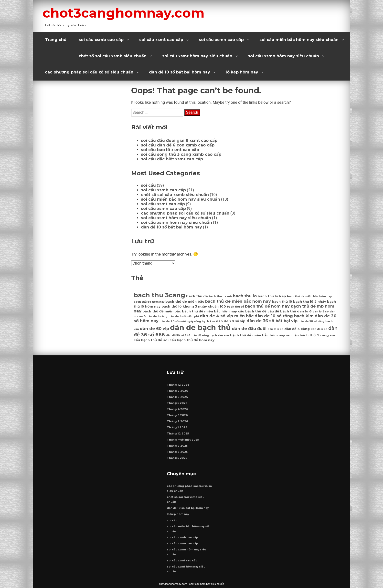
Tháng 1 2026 (177, 428)
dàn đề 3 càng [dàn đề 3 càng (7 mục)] (297, 329)
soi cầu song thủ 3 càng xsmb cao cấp (181, 154)
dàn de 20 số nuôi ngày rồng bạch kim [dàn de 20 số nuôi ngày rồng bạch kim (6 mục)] (187, 321)
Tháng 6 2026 (177, 397)
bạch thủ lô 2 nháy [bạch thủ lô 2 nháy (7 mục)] (310, 301)
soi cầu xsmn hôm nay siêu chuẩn (283, 56)
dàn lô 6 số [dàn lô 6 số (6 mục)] (275, 329)
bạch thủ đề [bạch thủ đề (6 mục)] (235, 307)
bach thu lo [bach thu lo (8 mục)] (245, 296)
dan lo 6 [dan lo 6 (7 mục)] (304, 311)
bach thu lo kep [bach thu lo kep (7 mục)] (272, 296)
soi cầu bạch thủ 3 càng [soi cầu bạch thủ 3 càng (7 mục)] (307, 335)
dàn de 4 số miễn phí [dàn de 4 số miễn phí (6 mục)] (184, 316)
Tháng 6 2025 (177, 452)
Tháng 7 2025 (177, 446)
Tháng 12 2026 (178, 385)
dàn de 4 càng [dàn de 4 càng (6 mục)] (157, 316)
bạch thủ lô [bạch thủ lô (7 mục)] (282, 301)
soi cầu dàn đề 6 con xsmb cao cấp (178, 145)
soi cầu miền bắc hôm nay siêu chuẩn (299, 40)
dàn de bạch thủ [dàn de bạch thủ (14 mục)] (200, 327)
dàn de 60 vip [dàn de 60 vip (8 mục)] (154, 329)
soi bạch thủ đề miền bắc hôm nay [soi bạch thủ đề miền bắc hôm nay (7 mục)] (254, 335)
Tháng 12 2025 (178, 434)
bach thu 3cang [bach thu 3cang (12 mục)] (159, 295)
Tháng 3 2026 (177, 415)
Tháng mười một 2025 (183, 440)
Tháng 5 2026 (177, 403)
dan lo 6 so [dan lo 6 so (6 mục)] (321, 312)
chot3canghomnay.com (123, 13)
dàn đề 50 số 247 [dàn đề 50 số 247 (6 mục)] (178, 335)
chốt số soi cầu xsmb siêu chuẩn (113, 56)
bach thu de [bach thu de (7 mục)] (197, 296)
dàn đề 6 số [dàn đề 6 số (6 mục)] (319, 329)
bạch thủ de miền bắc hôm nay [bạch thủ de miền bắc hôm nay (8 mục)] (238, 301)
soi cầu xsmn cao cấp (221, 40)
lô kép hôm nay (242, 72)
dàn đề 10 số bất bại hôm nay (180, 72)
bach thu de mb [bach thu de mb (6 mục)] (220, 296)
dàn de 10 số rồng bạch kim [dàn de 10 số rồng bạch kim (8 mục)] (284, 316)
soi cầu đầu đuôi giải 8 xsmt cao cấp (179, 140)
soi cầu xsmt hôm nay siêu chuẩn (197, 56)
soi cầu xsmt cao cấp (161, 40)
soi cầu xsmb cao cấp (101, 40)
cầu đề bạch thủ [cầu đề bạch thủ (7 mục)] (282, 311)
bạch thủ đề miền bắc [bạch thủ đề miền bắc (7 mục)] (162, 311)
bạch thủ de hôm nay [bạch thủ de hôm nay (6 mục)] (149, 302)
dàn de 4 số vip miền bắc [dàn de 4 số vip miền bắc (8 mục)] (227, 316)
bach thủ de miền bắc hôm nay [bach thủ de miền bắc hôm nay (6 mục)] (309, 296)
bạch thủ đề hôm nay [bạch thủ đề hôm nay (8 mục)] (267, 306)
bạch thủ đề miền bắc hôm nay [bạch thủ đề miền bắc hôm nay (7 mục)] (209, 311)
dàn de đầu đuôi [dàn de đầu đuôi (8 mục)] (249, 329)
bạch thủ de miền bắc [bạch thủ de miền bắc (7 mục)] (185, 301)
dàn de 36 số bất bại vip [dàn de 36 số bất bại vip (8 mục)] (272, 321)
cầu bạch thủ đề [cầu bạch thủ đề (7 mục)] (252, 311)
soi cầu (148, 185)
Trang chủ (56, 40)
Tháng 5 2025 (177, 458)
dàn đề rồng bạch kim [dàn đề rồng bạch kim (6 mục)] (207, 335)
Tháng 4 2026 (177, 409)
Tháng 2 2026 (177, 421)
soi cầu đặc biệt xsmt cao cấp (172, 159)
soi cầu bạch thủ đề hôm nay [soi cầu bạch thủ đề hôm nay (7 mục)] (189, 340)
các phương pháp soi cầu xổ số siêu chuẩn (89, 72)
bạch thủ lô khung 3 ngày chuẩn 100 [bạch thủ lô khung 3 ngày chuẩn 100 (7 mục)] (194, 306)
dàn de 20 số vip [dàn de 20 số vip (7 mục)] (231, 321)
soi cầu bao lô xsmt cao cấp (170, 150)
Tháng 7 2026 (177, 391)
